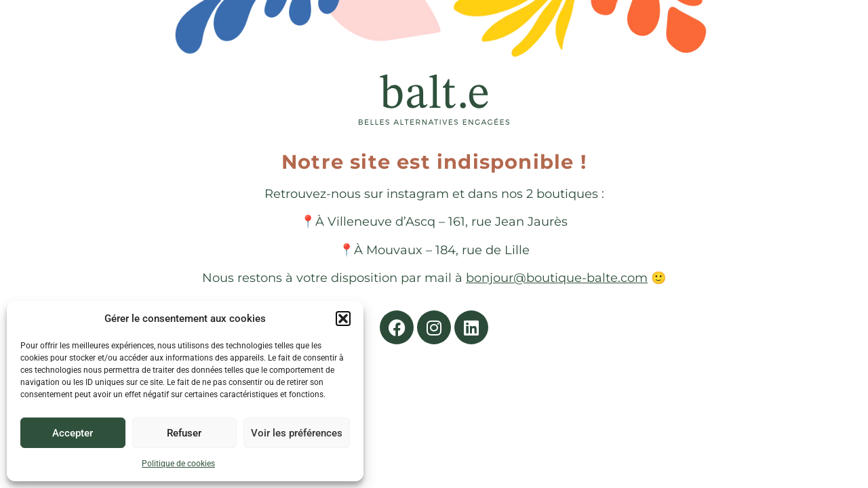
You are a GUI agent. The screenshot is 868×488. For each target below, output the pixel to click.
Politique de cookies (178, 464)
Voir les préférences (297, 433)
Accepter (73, 433)
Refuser (184, 433)
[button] (343, 319)
